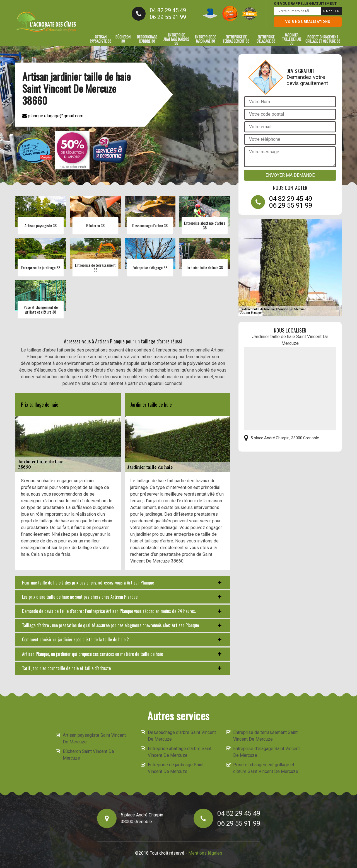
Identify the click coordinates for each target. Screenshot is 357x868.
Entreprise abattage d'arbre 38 (176, 39)
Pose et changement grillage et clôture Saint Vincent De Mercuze (266, 768)
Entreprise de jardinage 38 (205, 39)
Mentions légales (205, 853)
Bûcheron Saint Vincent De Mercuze (88, 755)
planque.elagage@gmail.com (53, 116)
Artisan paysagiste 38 (101, 39)
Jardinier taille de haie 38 (292, 39)
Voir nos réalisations (308, 22)
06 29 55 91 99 (168, 17)
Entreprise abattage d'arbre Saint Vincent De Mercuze (180, 752)
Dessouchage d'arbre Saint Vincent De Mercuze (182, 736)
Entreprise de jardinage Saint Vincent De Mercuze (176, 768)
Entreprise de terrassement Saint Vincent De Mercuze (265, 736)
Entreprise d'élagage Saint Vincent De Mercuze (266, 752)
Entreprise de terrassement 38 (236, 39)
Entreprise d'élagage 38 (266, 39)
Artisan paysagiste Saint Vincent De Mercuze (94, 739)
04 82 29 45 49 (168, 10)
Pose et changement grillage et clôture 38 (323, 39)
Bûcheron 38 (123, 39)
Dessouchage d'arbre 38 (147, 39)
